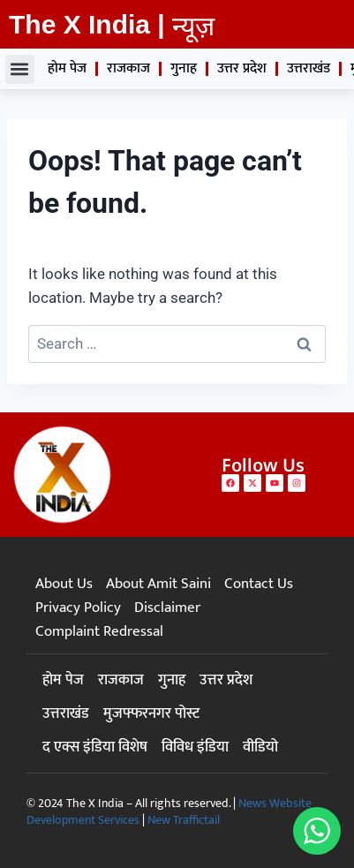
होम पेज (67, 68)
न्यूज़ (193, 26)
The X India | (87, 24)
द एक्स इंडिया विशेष (95, 747)
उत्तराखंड (309, 68)
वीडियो (260, 747)
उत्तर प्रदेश (242, 68)
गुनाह (184, 68)
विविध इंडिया (195, 747)
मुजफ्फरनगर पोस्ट (151, 713)
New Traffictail (184, 820)
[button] (20, 69)
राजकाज (128, 68)
